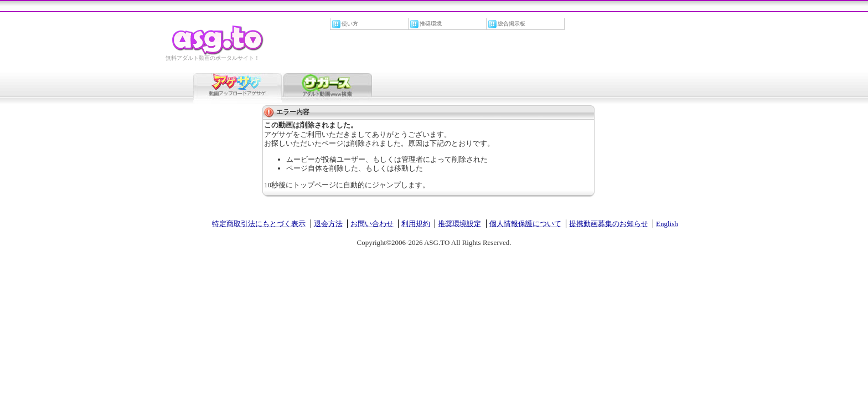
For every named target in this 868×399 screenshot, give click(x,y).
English (667, 224)
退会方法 (328, 224)
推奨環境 (431, 24)
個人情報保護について (525, 224)
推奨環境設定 (459, 224)
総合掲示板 (512, 24)
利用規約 (416, 224)
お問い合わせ (372, 224)
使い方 (350, 24)
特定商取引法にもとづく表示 (259, 224)
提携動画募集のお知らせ (609, 224)
